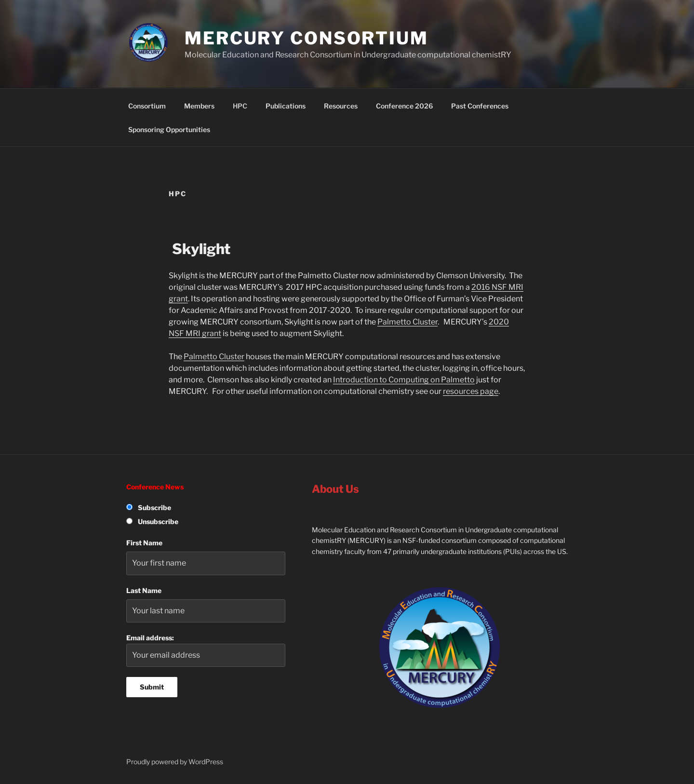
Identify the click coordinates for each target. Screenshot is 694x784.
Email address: (206, 650)
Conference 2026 (404, 106)
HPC (240, 106)
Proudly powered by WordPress (175, 762)
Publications (286, 106)
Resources (341, 106)
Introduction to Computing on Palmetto (404, 380)
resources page (471, 391)
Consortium (147, 106)
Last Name (144, 590)
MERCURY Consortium (307, 38)
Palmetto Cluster (407, 322)
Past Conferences (480, 106)
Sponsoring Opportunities (169, 129)
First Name (144, 543)
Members (199, 106)
